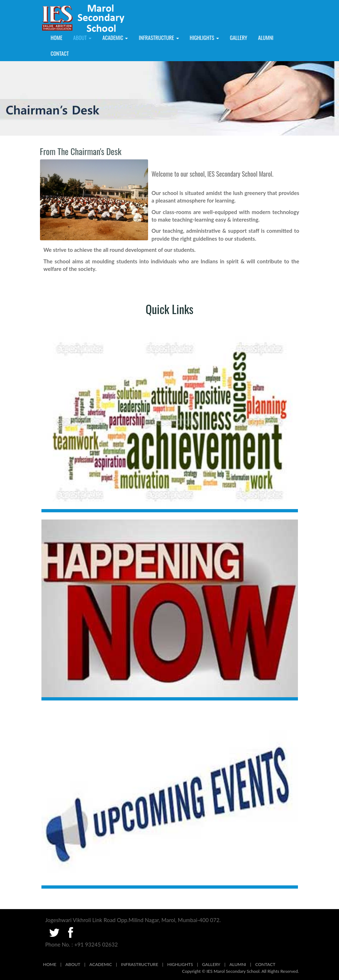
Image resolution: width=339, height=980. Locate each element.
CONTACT (265, 964)
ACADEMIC (115, 37)
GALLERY (238, 37)
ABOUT (73, 964)
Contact (60, 53)
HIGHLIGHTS (204, 37)
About (82, 37)
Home (57, 37)
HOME (50, 964)
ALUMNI (266, 37)
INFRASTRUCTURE (159, 37)
